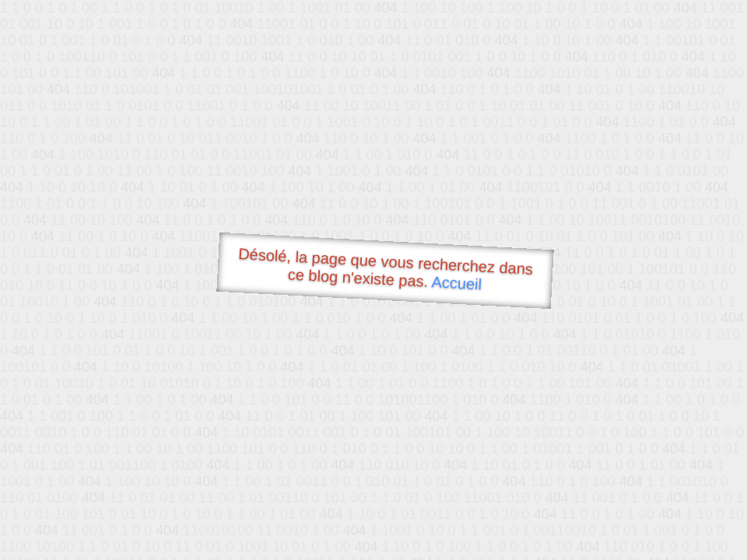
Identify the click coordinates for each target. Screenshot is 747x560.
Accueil (457, 283)
